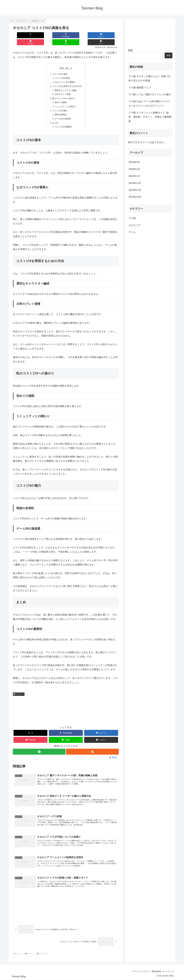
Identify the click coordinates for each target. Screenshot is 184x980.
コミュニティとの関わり (66, 101)
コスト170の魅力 (60, 106)
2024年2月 (134, 169)
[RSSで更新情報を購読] (93, 748)
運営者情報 (154, 972)
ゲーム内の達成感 (62, 114)
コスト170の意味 (62, 71)
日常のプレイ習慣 (62, 89)
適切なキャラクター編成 (66, 84)
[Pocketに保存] (75, 35)
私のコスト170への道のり (64, 93)
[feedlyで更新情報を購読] (39, 748)
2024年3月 (134, 162)
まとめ (55, 119)
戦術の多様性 (60, 110)
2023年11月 (135, 190)
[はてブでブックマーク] (57, 35)
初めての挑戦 (60, 97)
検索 (130, 50)
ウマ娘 (132, 218)
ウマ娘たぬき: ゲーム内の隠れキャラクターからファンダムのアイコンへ (149, 103)
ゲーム (132, 232)
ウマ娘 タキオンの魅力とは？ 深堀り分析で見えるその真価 (149, 78)
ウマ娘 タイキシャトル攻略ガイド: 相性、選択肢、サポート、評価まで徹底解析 (150, 117)
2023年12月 (135, 183)
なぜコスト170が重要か (65, 76)
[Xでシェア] (22, 35)
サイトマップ (167, 972)
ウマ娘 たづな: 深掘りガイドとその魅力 (150, 94)
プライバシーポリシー (137, 972)
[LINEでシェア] (92, 35)
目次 (62, 61)
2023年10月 (135, 197)
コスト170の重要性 (63, 123)
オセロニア (19, 690)
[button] (110, 35)
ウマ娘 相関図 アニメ (140, 88)
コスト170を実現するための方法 (67, 80)
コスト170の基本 (60, 67)
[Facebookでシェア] (39, 35)
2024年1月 (134, 176)
